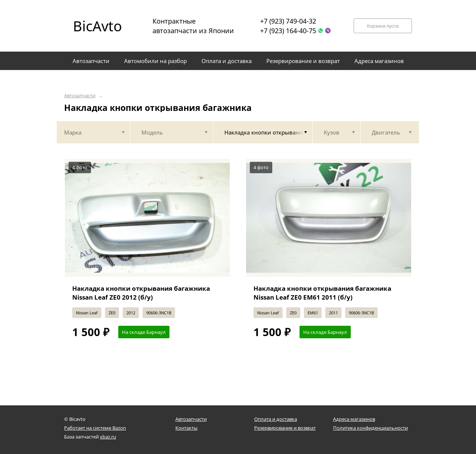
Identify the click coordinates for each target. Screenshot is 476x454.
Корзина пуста (383, 26)
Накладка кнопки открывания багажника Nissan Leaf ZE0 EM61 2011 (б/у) (322, 293)
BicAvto (97, 26)
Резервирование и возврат (285, 428)
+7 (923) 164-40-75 (288, 31)
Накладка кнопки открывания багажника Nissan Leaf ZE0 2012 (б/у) (141, 293)
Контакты (186, 428)
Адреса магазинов (354, 419)
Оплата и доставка (276, 419)
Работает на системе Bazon (95, 428)
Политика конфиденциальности (370, 428)
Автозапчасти (80, 96)
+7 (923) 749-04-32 (288, 21)
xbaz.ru (108, 437)
